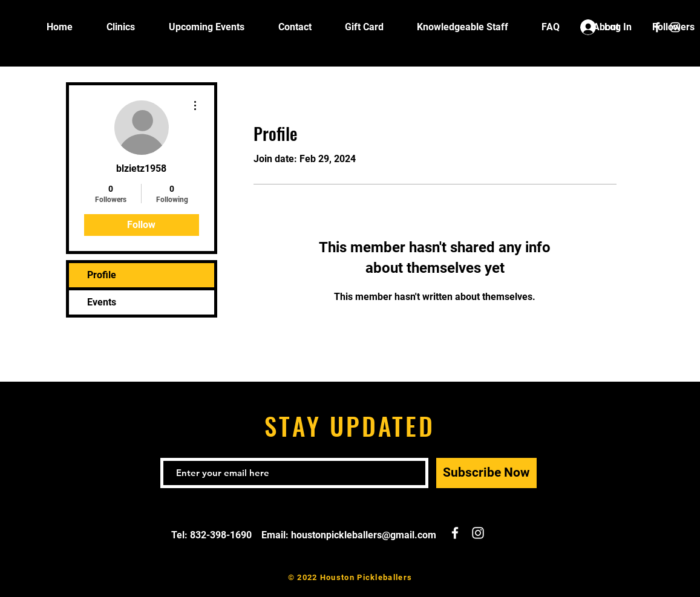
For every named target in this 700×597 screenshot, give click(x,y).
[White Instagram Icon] (675, 27)
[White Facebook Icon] (657, 27)
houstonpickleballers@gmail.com (364, 535)
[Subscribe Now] (486, 473)
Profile (102, 275)
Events (102, 302)
